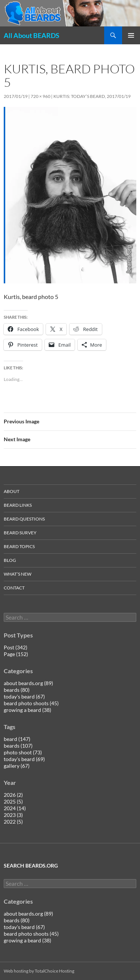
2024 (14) (15, 808)
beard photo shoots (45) (31, 703)
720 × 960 (41, 96)
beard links (18, 505)
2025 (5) (13, 801)
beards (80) (17, 690)
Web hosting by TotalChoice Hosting (39, 971)
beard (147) (17, 739)
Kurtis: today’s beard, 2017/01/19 (92, 96)
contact (14, 588)
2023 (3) (13, 815)
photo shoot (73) (23, 752)
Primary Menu (131, 35)
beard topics (19, 546)
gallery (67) (17, 766)
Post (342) (15, 647)
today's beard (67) (24, 696)
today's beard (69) (24, 759)
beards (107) (18, 746)
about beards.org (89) (28, 683)
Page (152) (16, 654)
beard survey (20, 533)
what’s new (18, 574)
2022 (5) (13, 822)
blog (10, 560)
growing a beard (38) (27, 710)
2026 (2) (13, 795)
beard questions (24, 519)
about (12, 491)
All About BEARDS (32, 35)
